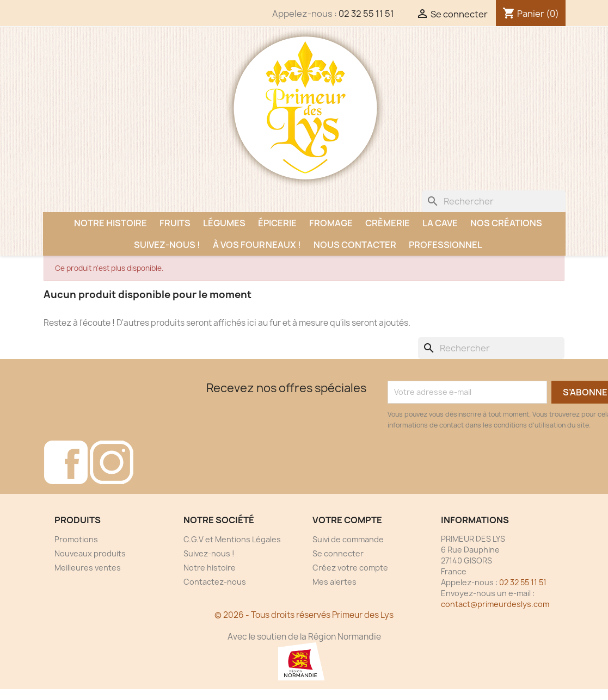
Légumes (224, 223)
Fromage (331, 223)
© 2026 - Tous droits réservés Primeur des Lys (304, 615)
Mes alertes (334, 582)
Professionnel (446, 245)
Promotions (76, 539)
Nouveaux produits (90, 553)
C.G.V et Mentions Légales (232, 539)
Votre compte (347, 520)
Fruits (175, 223)
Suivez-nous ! (167, 245)
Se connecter (338, 553)
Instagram (112, 462)
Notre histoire (110, 223)
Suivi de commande (348, 539)
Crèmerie (388, 223)
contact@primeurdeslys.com (495, 604)
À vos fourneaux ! (257, 245)
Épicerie (277, 223)
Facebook (66, 462)
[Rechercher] (494, 201)
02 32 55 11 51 (366, 14)
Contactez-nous (215, 582)
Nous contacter (355, 245)
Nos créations (506, 223)
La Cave (440, 223)
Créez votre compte (350, 568)
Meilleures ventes (88, 568)
